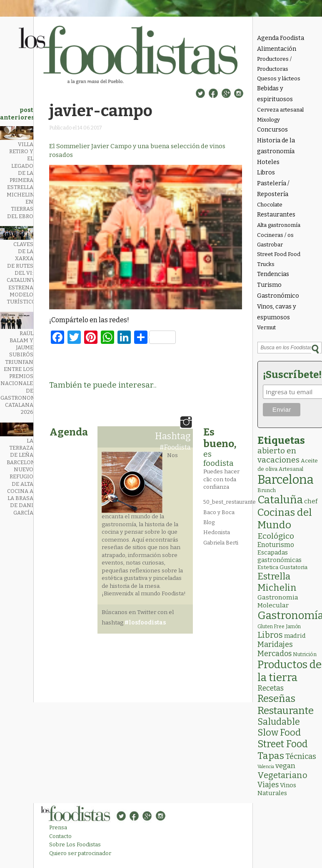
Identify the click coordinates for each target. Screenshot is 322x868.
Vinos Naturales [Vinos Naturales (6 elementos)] (277, 789)
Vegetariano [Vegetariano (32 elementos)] (282, 775)
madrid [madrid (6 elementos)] (295, 636)
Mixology (268, 120)
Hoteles (268, 162)
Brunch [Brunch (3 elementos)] (267, 490)
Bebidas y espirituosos (275, 94)
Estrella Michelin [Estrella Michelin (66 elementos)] (277, 582)
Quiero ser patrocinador (80, 853)
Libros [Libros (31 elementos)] (270, 635)
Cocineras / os (275, 235)
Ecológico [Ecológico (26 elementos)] (276, 536)
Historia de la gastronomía (276, 146)
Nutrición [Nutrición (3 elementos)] (305, 654)
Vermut (266, 327)
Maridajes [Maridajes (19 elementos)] (275, 644)
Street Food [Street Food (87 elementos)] (283, 744)
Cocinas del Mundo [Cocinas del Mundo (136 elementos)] (285, 519)
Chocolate (270, 205)
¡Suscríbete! (291, 375)
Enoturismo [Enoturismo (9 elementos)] (276, 545)
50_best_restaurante (230, 502)
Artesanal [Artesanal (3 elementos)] (291, 469)
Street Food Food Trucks (279, 259)
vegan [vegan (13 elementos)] (285, 766)
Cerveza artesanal (280, 110)
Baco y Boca (219, 512)
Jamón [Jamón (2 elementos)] (293, 627)
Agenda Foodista (281, 38)
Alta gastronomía (279, 225)
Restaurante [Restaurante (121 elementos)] (286, 710)
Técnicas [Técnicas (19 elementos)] (301, 756)
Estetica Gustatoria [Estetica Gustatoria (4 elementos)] (282, 567)
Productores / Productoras (274, 64)
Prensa (58, 827)
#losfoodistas (145, 623)
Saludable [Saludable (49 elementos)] (279, 722)
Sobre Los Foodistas (75, 844)
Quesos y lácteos (279, 78)
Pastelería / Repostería (273, 189)
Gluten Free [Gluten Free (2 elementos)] (271, 627)
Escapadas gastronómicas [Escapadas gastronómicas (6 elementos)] (280, 556)
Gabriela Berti (221, 543)
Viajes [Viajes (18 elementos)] (268, 785)
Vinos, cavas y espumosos (277, 312)
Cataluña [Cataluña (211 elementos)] (280, 500)
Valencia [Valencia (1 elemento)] (266, 767)
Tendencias (273, 274)
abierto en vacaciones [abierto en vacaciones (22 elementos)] (278, 455)
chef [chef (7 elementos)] (311, 501)
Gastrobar (270, 245)
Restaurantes (276, 215)
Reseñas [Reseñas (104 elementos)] (276, 699)
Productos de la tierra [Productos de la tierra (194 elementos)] (290, 671)
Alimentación (277, 49)
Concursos (272, 130)
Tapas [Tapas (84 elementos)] (271, 756)
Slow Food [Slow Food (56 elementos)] (279, 733)
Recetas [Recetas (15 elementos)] (271, 688)
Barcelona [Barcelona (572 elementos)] (286, 480)
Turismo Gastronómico (278, 290)
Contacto (60, 836)
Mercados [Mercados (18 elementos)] (275, 654)
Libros (266, 173)
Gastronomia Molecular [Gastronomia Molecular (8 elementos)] (278, 601)
